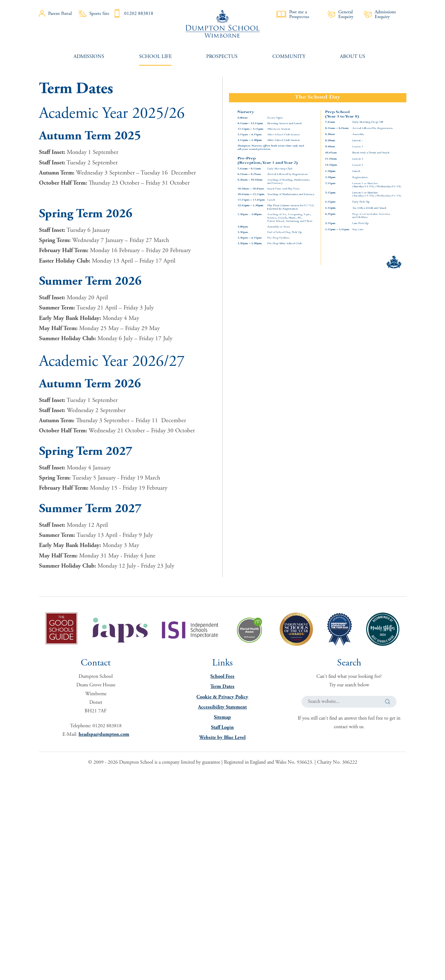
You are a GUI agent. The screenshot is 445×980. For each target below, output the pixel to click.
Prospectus (222, 57)
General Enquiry (341, 14)
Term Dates (222, 687)
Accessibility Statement (222, 707)
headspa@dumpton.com (104, 734)
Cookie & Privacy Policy (222, 697)
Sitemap (222, 717)
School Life (155, 57)
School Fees (222, 676)
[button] (388, 702)
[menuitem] (89, 57)
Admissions (89, 57)
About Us (353, 57)
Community (289, 57)
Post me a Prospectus (293, 14)
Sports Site (94, 13)
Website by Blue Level (222, 738)
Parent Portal (56, 13)
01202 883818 (133, 13)
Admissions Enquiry (380, 14)
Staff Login (222, 727)
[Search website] (349, 702)
